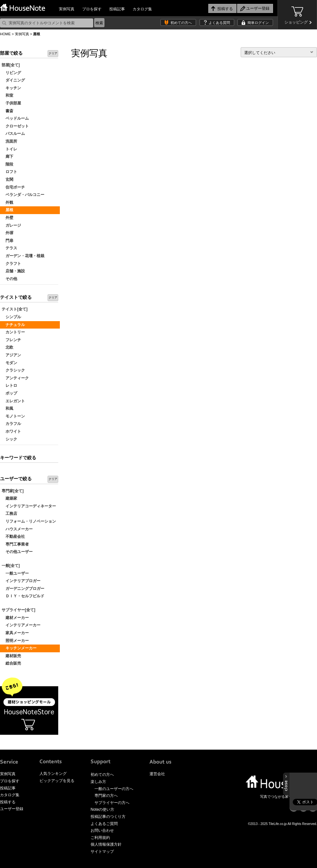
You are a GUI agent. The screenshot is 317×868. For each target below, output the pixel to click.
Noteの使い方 (102, 809)
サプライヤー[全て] (18, 610)
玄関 (7, 179)
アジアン (11, 355)
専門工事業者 (15, 544)
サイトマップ (102, 852)
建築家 (9, 498)
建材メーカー (15, 618)
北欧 (7, 347)
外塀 (7, 233)
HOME (5, 34)
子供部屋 (11, 103)
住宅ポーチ (13, 187)
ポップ (9, 393)
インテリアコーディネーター (29, 506)
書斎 (7, 111)
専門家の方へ (106, 796)
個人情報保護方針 (106, 844)
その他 (9, 279)
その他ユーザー (17, 552)
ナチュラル (13, 325)
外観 (7, 202)
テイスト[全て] (15, 309)
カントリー (13, 332)
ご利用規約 (100, 838)
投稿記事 (117, 9)
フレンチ (11, 340)
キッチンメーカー (19, 648)
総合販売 (11, 663)
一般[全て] (11, 566)
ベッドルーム (15, 118)
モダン (9, 363)
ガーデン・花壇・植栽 (23, 256)
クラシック (13, 370)
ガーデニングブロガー (23, 589)
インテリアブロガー (21, 581)
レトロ (9, 385)
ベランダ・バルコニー (23, 195)
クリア (53, 53)
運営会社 (157, 774)
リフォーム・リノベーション (29, 521)
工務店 (9, 514)
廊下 (7, 157)
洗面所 (9, 141)
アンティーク (15, 378)
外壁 (7, 218)
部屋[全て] (11, 65)
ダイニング (13, 80)
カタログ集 (142, 9)
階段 (7, 164)
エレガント (13, 401)
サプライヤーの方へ (112, 803)
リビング (11, 73)
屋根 (7, 210)
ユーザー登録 (12, 809)
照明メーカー (15, 641)
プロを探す (92, 9)
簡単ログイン (258, 23)
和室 (7, 95)
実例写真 (67, 9)
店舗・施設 (13, 271)
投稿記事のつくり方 (108, 817)
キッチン (11, 88)
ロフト (9, 172)
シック (9, 439)
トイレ (9, 149)
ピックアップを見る (57, 781)
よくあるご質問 (104, 824)
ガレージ (11, 225)
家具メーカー (15, 633)
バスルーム (13, 134)
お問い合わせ (102, 830)
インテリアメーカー (21, 625)
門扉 (7, 241)
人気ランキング (53, 774)
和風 (7, 408)
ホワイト (11, 431)
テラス (9, 248)
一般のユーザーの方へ (114, 789)
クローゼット (15, 126)
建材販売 (11, 656)
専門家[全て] (13, 491)
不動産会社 (13, 537)
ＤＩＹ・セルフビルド (23, 596)
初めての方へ (181, 23)
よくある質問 (219, 23)
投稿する (8, 802)
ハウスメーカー (17, 529)
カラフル (11, 424)
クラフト (11, 264)
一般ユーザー (15, 573)
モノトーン (13, 416)
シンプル (11, 317)
